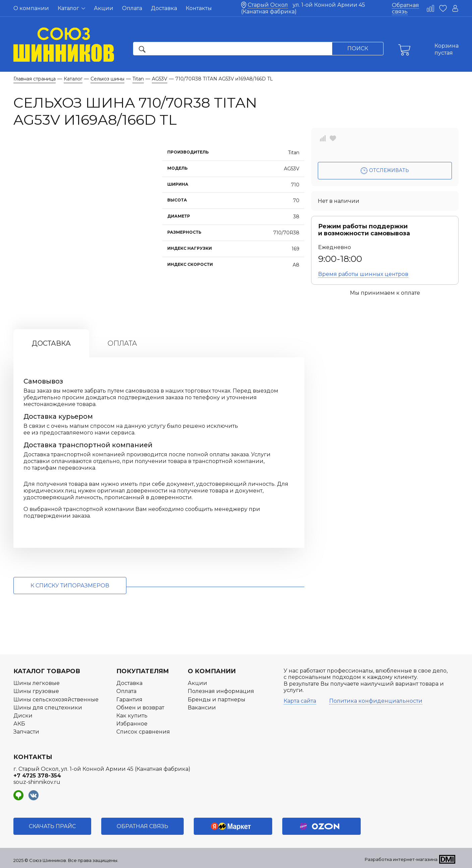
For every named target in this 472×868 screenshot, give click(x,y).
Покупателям (143, 671)
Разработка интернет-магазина (401, 859)
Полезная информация (221, 691)
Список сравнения (143, 732)
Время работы (363, 274)
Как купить (132, 716)
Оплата (132, 8)
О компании (31, 8)
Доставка (164, 8)
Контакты (199, 8)
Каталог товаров (47, 671)
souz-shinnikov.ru (37, 782)
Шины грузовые (36, 691)
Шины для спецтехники (48, 708)
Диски (23, 716)
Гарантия (129, 700)
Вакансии (202, 708)
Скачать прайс (52, 826)
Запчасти (26, 732)
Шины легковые (37, 683)
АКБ (19, 724)
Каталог (71, 8)
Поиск (358, 48)
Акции (104, 8)
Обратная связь (405, 8)
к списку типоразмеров (70, 586)
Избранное (132, 724)
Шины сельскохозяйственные (56, 700)
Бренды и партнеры (217, 700)
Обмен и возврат (140, 708)
